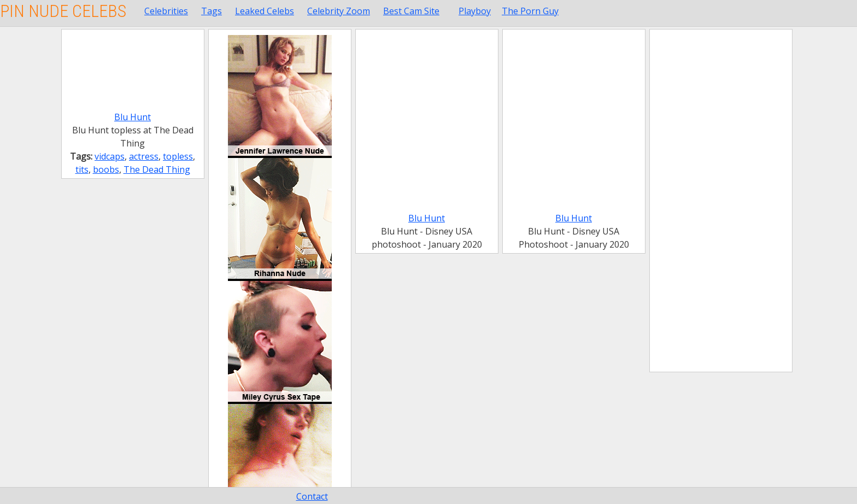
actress (144, 156)
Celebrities (166, 11)
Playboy (475, 11)
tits (82, 169)
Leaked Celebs (265, 11)
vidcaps (110, 156)
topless (178, 156)
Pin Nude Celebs (63, 11)
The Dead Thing (157, 169)
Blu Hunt (133, 117)
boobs (106, 169)
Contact (312, 496)
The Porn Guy (530, 11)
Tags (212, 11)
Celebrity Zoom (339, 11)
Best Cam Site (411, 11)
